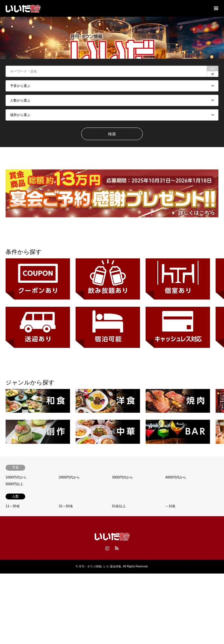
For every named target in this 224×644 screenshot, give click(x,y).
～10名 (170, 506)
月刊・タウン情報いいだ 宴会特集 (100, 566)
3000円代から (123, 477)
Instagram (107, 548)
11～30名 (13, 506)
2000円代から (69, 477)
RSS (117, 548)
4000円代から (176, 477)
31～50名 (66, 506)
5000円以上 (14, 484)
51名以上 (119, 506)
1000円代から (16, 477)
